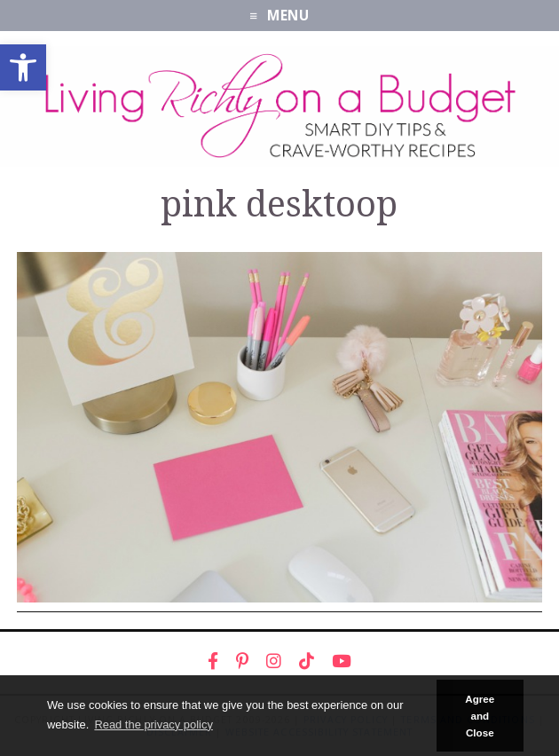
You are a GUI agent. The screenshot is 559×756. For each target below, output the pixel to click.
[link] (23, 67)
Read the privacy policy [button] (153, 724)
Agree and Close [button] (480, 716)
